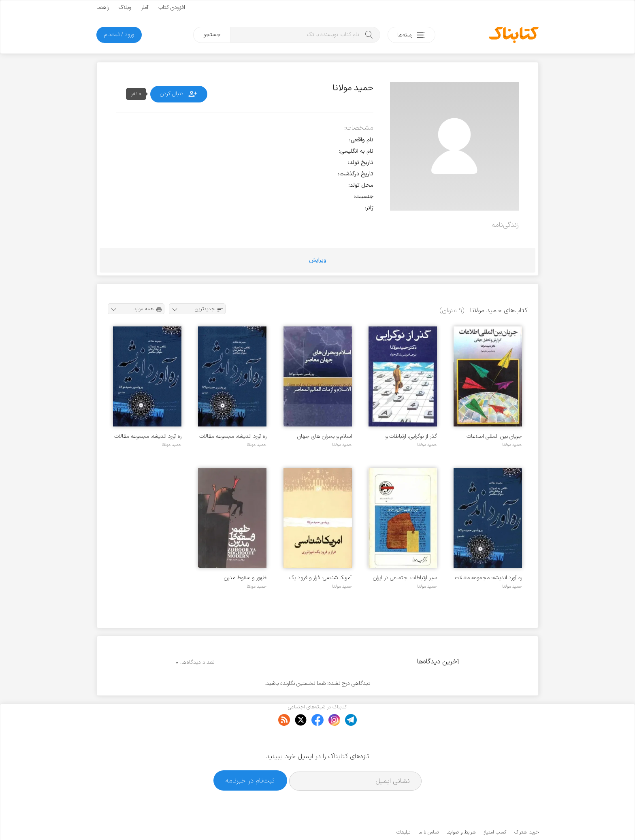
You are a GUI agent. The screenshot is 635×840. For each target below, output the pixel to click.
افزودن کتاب (172, 7)
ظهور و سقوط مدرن (245, 578)
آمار (145, 7)
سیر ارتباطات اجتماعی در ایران (405, 578)
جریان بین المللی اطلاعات (494, 436)
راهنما (103, 7)
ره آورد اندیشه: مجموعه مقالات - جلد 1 (233, 436)
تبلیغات (403, 808)
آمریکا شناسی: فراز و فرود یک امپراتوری (321, 578)
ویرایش (318, 260)
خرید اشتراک (526, 808)
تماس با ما (428, 808)
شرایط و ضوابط (461, 808)
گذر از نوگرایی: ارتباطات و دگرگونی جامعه (411, 436)
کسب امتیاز (495, 808)
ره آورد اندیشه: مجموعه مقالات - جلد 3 (488, 578)
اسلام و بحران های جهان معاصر (325, 436)
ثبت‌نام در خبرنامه (250, 756)
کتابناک (496, 820)
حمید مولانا (512, 445)
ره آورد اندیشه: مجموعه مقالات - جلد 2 (148, 436)
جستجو (212, 35)
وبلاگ (125, 7)
